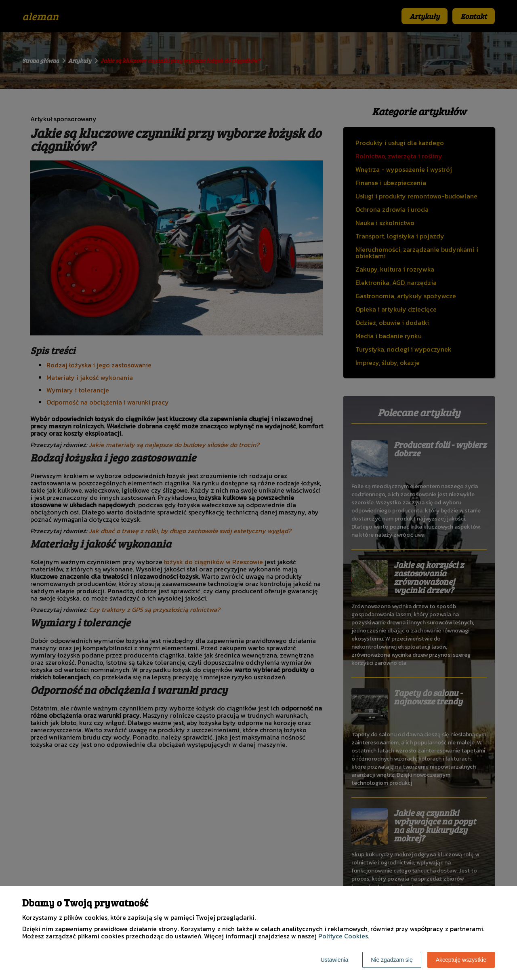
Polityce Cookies (343, 936)
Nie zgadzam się (392, 960)
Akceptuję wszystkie (461, 960)
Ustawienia (334, 960)
